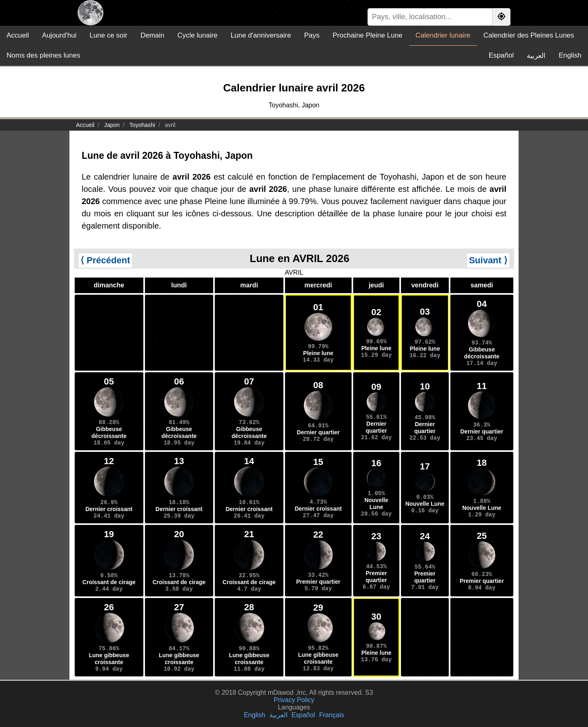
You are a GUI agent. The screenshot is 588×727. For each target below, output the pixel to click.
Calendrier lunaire (443, 35)
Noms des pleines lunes (43, 55)
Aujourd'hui (59, 35)
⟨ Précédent (105, 260)
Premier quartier (318, 582)
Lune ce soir (108, 35)
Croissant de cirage (109, 582)
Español (501, 55)
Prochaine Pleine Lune (367, 35)
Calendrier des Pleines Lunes (529, 35)
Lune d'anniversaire (261, 35)
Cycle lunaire (198, 35)
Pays (312, 35)
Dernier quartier (318, 432)
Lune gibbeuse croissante (109, 659)
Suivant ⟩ (488, 260)
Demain (153, 35)
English (570, 55)
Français (331, 715)
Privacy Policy (294, 700)
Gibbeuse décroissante (482, 353)
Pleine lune (318, 353)
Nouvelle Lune (376, 504)
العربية (536, 56)
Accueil (18, 35)
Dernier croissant (109, 509)
